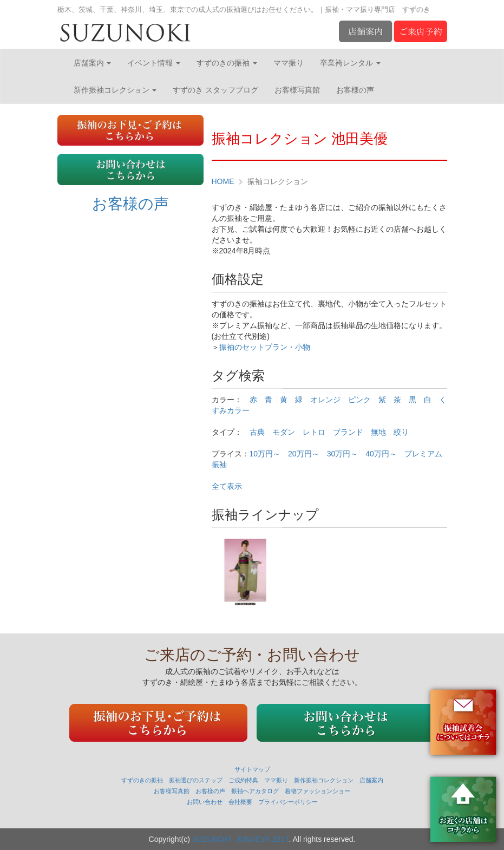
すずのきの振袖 (227, 63)
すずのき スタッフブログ (215, 90)
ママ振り (289, 63)
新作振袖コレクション (115, 90)
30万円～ (343, 454)
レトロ (314, 432)
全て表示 (227, 486)
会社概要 (240, 802)
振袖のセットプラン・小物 (265, 347)
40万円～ (381, 454)
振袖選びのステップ (196, 780)
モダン (284, 432)
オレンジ (325, 400)
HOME (223, 181)
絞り (401, 432)
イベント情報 (154, 63)
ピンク (359, 400)
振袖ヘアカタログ (255, 791)
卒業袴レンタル (350, 63)
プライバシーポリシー (288, 802)
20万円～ (304, 454)
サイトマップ (252, 769)
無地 (378, 432)
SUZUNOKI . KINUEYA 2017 (241, 839)
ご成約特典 (243, 780)
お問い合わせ (205, 802)
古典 (257, 432)
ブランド (348, 432)
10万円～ (265, 454)
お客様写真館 (297, 90)
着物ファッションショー (318, 791)
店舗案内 (93, 63)
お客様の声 (355, 90)
